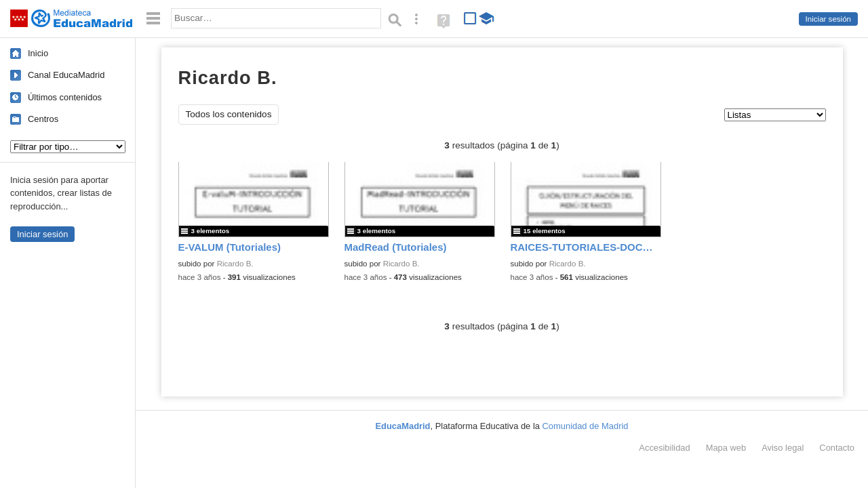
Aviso (783, 448)
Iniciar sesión (828, 19)
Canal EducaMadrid (66, 75)
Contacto (837, 448)
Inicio (38, 53)
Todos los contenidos (229, 114)
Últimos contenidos (65, 97)
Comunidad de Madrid (586, 426)
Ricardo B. (235, 264)
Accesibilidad (664, 448)
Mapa (726, 448)
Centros (43, 119)
